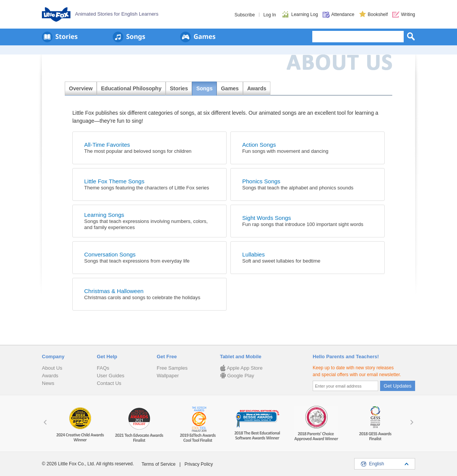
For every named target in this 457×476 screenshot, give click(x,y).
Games (230, 88)
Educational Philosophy (131, 88)
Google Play (237, 376)
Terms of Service (159, 464)
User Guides (110, 376)
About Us (52, 368)
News (48, 383)
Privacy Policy (199, 464)
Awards (257, 88)
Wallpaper (168, 376)
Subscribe (245, 15)
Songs (204, 88)
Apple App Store (241, 368)
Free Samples (172, 368)
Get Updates (398, 386)
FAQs (103, 368)
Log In (269, 15)
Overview (81, 88)
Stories (179, 88)
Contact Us (109, 383)
